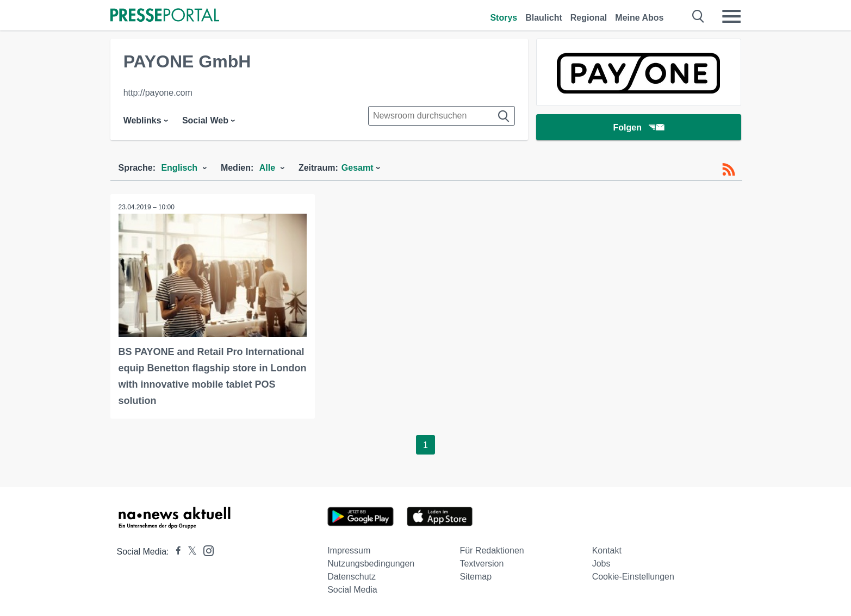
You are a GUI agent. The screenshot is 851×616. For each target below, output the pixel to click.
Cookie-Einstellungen (633, 577)
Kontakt (607, 550)
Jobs (601, 564)
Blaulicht (544, 18)
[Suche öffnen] (698, 16)
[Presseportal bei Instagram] (205, 550)
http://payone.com (158, 93)
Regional (589, 18)
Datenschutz (352, 577)
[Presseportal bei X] (189, 552)
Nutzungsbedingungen (371, 564)
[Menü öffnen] (731, 16)
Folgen (638, 127)
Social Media (352, 590)
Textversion (482, 564)
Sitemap (476, 577)
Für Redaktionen (492, 550)
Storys (504, 18)
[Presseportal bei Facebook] (175, 552)
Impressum (349, 550)
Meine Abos (639, 18)
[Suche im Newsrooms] (442, 116)
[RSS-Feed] (729, 170)
